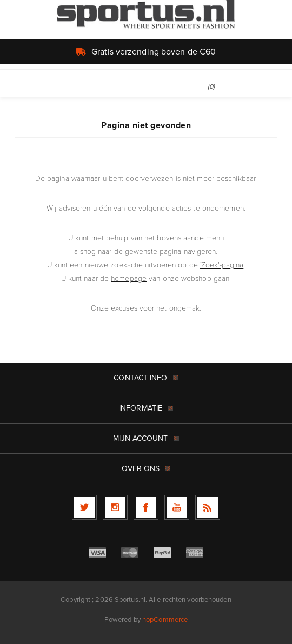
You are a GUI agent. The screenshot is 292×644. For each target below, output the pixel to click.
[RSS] (208, 507)
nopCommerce (165, 619)
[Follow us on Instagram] (115, 507)
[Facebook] (146, 507)
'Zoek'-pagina (222, 264)
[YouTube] (177, 507)
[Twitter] (84, 507)
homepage (129, 278)
